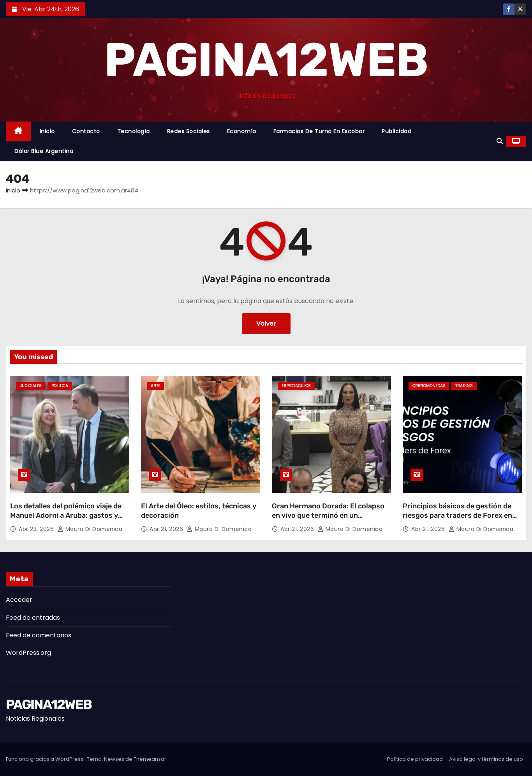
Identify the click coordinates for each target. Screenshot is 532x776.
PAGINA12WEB (266, 60)
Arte (155, 386)
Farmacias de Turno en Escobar (319, 131)
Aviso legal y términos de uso (486, 759)
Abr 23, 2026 (37, 529)
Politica (60, 386)
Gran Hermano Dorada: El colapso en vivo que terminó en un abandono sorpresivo (328, 515)
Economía (242, 131)
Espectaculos (296, 386)
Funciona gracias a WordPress (45, 759)
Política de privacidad (415, 759)
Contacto (86, 131)
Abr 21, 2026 (167, 529)
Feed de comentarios (39, 635)
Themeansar (150, 759)
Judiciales (31, 386)
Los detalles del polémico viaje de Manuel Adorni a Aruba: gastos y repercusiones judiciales (66, 515)
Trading (464, 386)
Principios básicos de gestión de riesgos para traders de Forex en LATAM (457, 515)
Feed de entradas (33, 618)
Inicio (47, 131)
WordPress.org (28, 653)
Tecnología (134, 131)
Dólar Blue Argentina (44, 151)
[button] (500, 141)
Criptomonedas (429, 386)
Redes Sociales (188, 131)
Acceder (19, 600)
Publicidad (396, 131)
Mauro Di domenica (90, 529)
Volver (266, 324)
